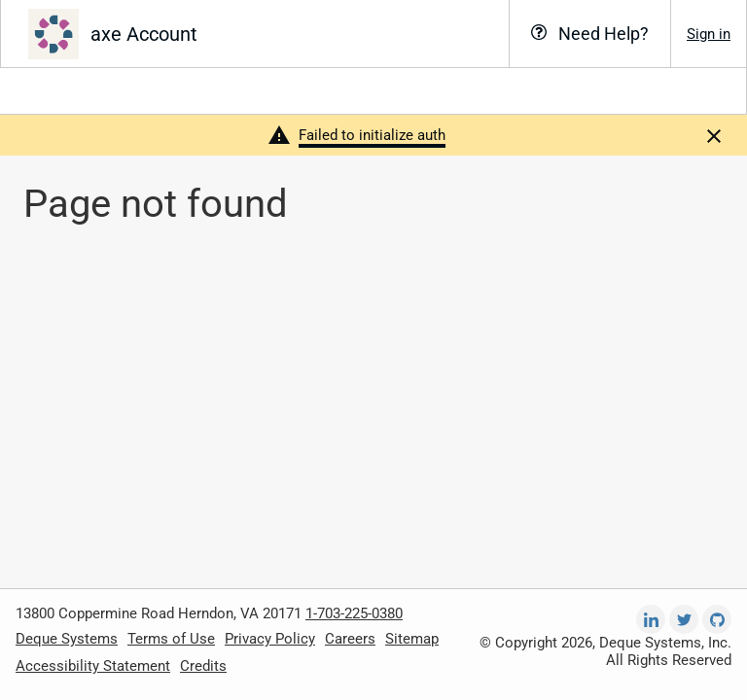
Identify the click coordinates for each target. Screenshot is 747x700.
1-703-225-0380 (354, 613)
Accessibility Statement (93, 666)
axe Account (144, 34)
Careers (350, 639)
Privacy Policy (270, 639)
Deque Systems (67, 639)
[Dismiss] (714, 135)
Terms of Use (171, 639)
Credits (203, 666)
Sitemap (412, 639)
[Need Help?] (590, 34)
